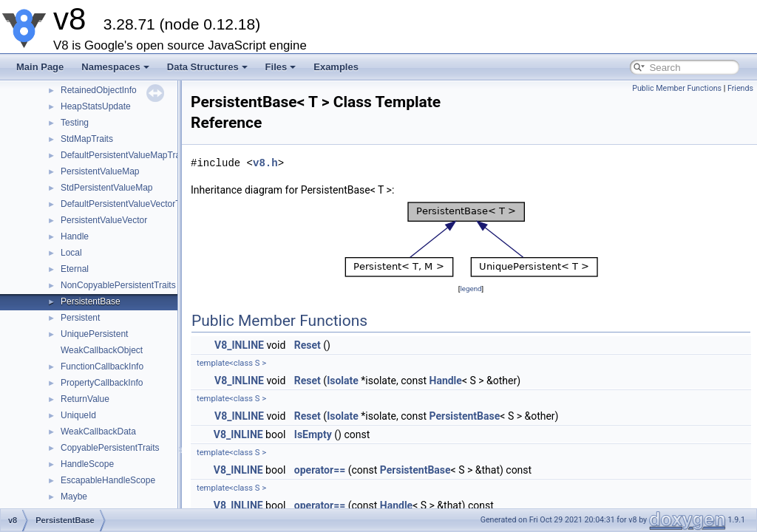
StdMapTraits (87, 139)
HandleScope (87, 464)
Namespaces (115, 67)
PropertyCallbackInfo (102, 383)
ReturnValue (85, 399)
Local (71, 253)
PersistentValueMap (100, 171)
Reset (308, 345)
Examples (336, 67)
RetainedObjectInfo (99, 90)
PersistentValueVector (104, 220)
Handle (75, 236)
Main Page (40, 67)
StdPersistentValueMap (107, 188)
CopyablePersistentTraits (110, 448)
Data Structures (207, 67)
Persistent (80, 318)
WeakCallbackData (98, 432)
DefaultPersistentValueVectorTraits (129, 204)
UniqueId (78, 415)
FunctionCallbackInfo (102, 366)
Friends (740, 88)
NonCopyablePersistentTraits (118, 285)
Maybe (74, 497)
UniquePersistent (94, 334)
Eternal (75, 269)
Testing (75, 123)
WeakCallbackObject (102, 350)
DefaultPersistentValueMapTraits (125, 155)
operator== (320, 470)
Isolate (343, 381)
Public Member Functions (677, 88)
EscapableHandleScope (108, 480)
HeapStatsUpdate (96, 106)
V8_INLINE (239, 345)
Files (281, 67)
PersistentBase (91, 301)
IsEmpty (313, 434)
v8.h (265, 163)
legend (471, 289)
